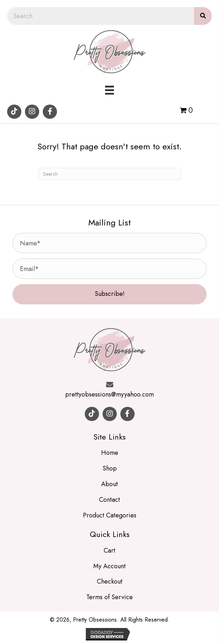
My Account (109, 566)
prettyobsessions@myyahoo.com (109, 394)
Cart (109, 550)
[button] (14, 112)
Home (110, 453)
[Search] (110, 174)
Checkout (110, 581)
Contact (109, 500)
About (109, 484)
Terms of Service (109, 597)
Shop (110, 468)
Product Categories (110, 515)
